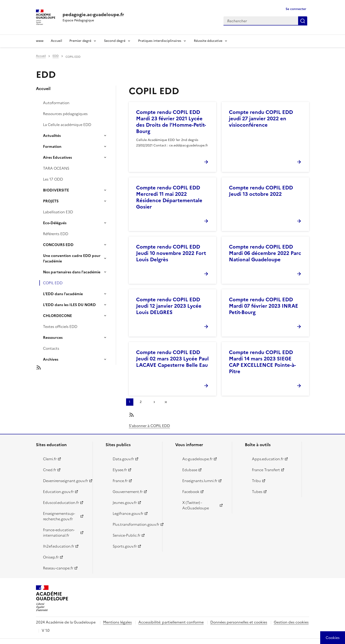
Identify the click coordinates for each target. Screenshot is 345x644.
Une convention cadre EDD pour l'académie (72, 258)
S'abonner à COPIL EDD (149, 426)
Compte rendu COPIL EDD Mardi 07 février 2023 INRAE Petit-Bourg (264, 306)
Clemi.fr (50, 459)
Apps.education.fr (268, 459)
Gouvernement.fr (128, 492)
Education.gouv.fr (58, 492)
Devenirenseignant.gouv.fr (65, 481)
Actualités (52, 136)
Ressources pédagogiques (65, 114)
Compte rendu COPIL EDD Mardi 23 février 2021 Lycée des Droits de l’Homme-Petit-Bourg (171, 122)
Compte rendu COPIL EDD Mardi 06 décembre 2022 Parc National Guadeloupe (265, 253)
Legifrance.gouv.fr (128, 513)
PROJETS (51, 201)
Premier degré (80, 41)
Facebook (191, 492)
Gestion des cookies (291, 622)
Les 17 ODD (53, 179)
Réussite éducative (208, 41)
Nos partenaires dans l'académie (72, 272)
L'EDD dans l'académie (63, 294)
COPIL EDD (53, 283)
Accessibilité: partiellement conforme (171, 622)
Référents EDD (56, 234)
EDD (56, 56)
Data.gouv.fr (123, 459)
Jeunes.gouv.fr (125, 503)
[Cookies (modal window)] (333, 638)
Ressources (53, 337)
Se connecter (296, 9)
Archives (51, 359)
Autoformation (56, 103)
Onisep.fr (51, 557)
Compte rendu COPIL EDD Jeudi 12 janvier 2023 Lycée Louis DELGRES (169, 306)
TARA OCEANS (56, 168)
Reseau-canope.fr (58, 568)
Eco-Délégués (55, 223)
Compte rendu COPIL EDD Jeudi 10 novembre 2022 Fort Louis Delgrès (171, 253)
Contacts (51, 348)
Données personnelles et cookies (239, 622)
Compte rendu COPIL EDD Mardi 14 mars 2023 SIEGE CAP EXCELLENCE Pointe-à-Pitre (262, 362)
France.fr (120, 481)
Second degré (115, 41)
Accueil (56, 41)
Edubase (190, 470)
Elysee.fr (120, 470)
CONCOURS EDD (58, 245)
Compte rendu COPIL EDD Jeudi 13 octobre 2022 (261, 191)
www (40, 41)
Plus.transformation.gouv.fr (135, 524)
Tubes (257, 492)
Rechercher (303, 21)
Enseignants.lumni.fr (200, 481)
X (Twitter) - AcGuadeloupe (196, 505)
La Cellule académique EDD (67, 125)
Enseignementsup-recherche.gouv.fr (59, 516)
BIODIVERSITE (56, 190)
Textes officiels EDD (60, 327)
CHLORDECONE (57, 316)
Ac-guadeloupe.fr (197, 459)
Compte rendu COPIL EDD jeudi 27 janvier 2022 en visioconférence (261, 119)
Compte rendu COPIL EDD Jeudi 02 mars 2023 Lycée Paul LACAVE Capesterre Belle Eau (172, 359)
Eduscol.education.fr (61, 503)
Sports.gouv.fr (125, 546)
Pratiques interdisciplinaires (160, 41)
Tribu (256, 481)
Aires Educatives (57, 157)
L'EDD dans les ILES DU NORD (69, 305)
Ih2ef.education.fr (59, 546)
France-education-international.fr (59, 533)
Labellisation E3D (58, 212)
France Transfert (266, 470)
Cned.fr (50, 470)
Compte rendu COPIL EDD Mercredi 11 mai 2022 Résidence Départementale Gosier (169, 197)
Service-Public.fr (127, 535)
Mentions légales (117, 622)
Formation (52, 146)
